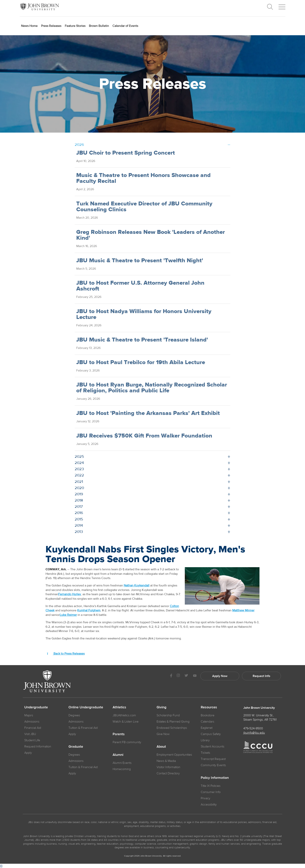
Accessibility (209, 805)
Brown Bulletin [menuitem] (99, 26)
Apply (28, 753)
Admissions (76, 722)
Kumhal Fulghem (89, 610)
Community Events (213, 765)
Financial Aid (33, 728)
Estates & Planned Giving (173, 722)
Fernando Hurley (70, 594)
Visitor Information (168, 767)
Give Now (163, 734)
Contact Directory (168, 773)
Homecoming (122, 769)
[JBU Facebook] (171, 676)
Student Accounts (213, 747)
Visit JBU (30, 734)
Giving (161, 707)
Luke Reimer (68, 615)
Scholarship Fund (168, 715)
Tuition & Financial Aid (83, 728)
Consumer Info (211, 792)
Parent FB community (127, 742)
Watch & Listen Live (126, 722)
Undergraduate (36, 707)
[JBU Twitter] (186, 676)
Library (205, 740)
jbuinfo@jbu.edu (254, 733)
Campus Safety (211, 734)
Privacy (206, 798)
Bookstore (208, 715)
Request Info (261, 676)
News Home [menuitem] (29, 26)
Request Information (38, 747)
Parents (119, 734)
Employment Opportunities (174, 755)
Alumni (118, 755)
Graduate (76, 747)
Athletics (119, 707)
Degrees (74, 715)
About (161, 747)
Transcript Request (213, 759)
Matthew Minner (243, 610)
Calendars (207, 722)
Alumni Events (122, 763)
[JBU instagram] (178, 676)
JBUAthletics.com (124, 715)
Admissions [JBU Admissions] (32, 722)
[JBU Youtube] (195, 676)
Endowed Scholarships (172, 728)
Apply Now (220, 676)
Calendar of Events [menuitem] (125, 26)
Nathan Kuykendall (137, 585)
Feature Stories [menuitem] (75, 26)
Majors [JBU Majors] (29, 715)
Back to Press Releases (66, 654)
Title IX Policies (211, 786)
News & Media (166, 761)
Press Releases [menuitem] (51, 26)
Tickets (205, 753)
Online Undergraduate (86, 707)
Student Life (32, 740)
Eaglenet (207, 728)
